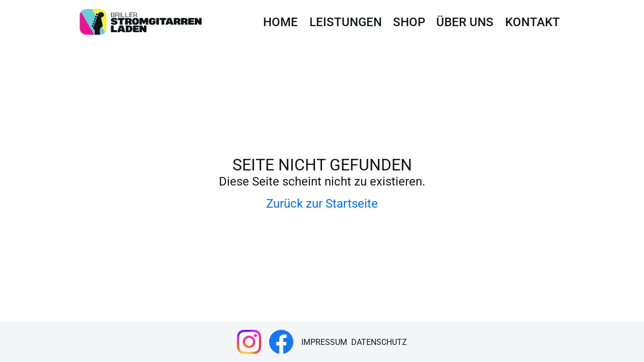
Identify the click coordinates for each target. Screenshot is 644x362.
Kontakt (533, 22)
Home (280, 22)
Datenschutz (379, 342)
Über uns (465, 22)
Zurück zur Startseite (322, 204)
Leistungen (346, 22)
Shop (409, 22)
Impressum (324, 342)
